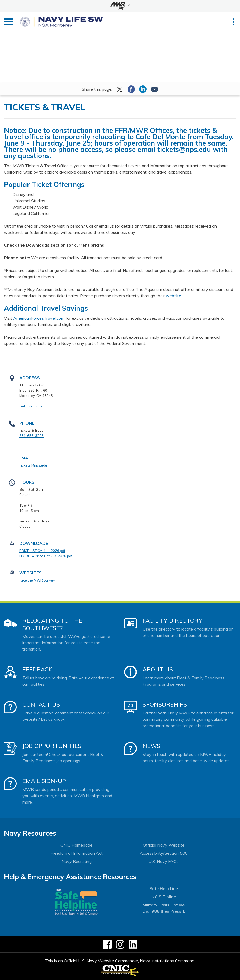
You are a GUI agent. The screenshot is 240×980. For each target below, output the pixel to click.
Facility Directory (172, 621)
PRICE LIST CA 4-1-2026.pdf (42, 551)
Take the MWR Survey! (37, 580)
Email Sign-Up (44, 781)
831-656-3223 (31, 436)
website (173, 296)
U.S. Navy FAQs (164, 861)
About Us (158, 669)
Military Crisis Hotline (164, 905)
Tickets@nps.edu (33, 465)
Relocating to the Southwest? (52, 624)
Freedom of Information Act (77, 853)
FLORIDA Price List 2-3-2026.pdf (46, 556)
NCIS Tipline (164, 897)
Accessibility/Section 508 (164, 853)
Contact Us (41, 704)
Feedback (37, 669)
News (151, 746)
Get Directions (31, 406)
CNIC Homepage (76, 845)
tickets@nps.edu (184, 149)
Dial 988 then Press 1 (164, 911)
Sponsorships (165, 704)
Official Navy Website (164, 845)
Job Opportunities (52, 746)
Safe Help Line (164, 888)
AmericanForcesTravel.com (39, 318)
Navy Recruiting (77, 861)
